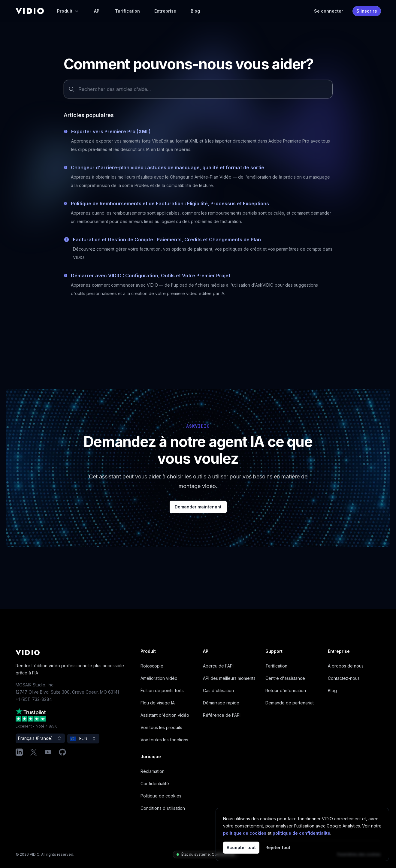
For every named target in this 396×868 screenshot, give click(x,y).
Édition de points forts (162, 690)
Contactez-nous (344, 678)
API (97, 11)
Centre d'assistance (285, 678)
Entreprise (165, 11)
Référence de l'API (222, 715)
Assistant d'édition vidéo (165, 715)
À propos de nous (346, 666)
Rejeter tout (278, 847)
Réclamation (153, 771)
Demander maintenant (198, 507)
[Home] (30, 11)
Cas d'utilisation (218, 690)
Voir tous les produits (161, 727)
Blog (195, 11)
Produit (68, 11)
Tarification (127, 11)
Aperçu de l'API (218, 666)
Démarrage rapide (221, 703)
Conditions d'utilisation (163, 808)
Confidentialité (155, 784)
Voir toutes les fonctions (164, 740)
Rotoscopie (152, 666)
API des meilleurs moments (229, 678)
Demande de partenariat (290, 703)
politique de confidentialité (301, 833)
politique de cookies (245, 833)
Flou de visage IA (158, 703)
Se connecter (329, 11)
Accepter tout (241, 847)
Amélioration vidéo (159, 678)
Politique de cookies (161, 796)
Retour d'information (286, 690)
